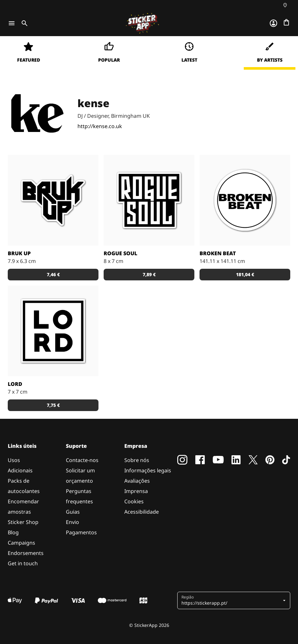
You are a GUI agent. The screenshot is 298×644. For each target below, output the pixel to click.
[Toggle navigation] (12, 23)
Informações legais (148, 470)
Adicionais (20, 470)
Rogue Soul (120, 253)
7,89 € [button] (149, 274)
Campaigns (21, 543)
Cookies (134, 501)
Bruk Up (19, 253)
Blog (13, 532)
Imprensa (136, 491)
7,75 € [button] (53, 405)
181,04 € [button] (245, 274)
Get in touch (23, 563)
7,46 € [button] (53, 274)
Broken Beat (218, 253)
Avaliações (137, 481)
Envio (72, 522)
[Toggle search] (23, 23)
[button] (231, 600)
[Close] (278, 49)
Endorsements (26, 553)
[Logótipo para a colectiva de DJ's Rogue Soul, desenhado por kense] (149, 200)
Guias (73, 512)
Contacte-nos (82, 460)
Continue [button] (211, 102)
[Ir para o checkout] (286, 22)
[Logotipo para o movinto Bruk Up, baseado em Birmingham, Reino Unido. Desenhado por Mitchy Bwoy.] (53, 200)
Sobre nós (137, 460)
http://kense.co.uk (100, 126)
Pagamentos (81, 532)
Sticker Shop (23, 522)
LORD (15, 384)
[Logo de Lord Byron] (53, 331)
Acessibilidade (142, 512)
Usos (14, 460)
